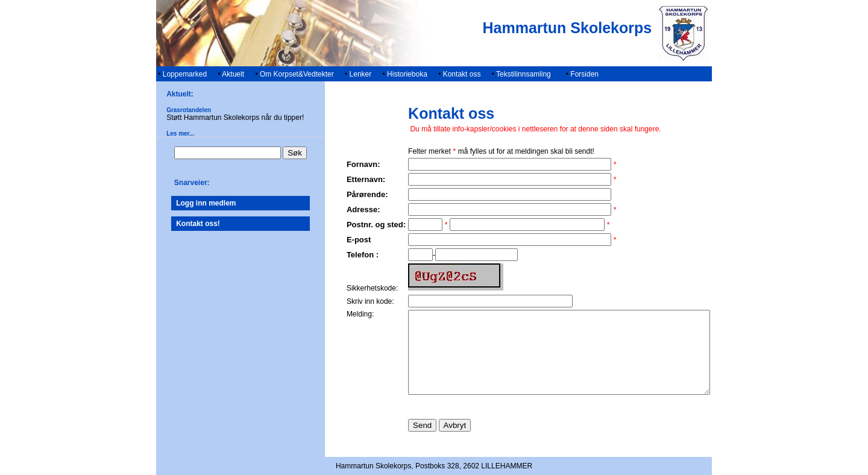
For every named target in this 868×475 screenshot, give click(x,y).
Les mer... (162, 134)
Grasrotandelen (171, 110)
